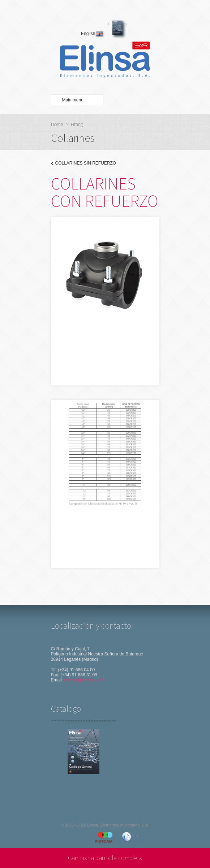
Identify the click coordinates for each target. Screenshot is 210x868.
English (93, 34)
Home (57, 124)
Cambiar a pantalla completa (105, 858)
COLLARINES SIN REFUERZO (86, 163)
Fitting (77, 124)
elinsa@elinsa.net (84, 680)
